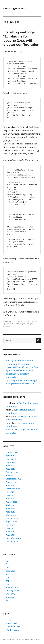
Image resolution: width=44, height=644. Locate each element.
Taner (9, 430)
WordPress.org (13, 630)
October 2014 (12, 472)
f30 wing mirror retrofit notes (20, 364)
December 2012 (13, 489)
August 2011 (11, 502)
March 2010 (11, 515)
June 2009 (11, 528)
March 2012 (11, 499)
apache (6, 324)
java (8, 574)
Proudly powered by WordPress (29, 639)
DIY (7, 568)
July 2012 (10, 492)
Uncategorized (13, 591)
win (7, 601)
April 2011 (10, 505)
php (8, 581)
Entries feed (11, 623)
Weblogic (22, 321)
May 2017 (10, 466)
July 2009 (10, 525)
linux (15, 321)
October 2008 (12, 542)
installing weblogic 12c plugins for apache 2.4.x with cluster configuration (21, 38)
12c (29, 321)
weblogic (29, 324)
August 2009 (12, 522)
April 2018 (10, 456)
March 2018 (11, 459)
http (17, 324)
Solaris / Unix (12, 587)
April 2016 (10, 469)
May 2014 (10, 475)
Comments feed (13, 627)
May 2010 (10, 509)
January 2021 (12, 452)
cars (8, 561)
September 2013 (13, 479)
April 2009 (11, 535)
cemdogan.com (14, 8)
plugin (22, 324)
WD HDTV (10, 594)
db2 (8, 564)
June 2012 (10, 495)
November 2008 (13, 538)
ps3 (7, 584)
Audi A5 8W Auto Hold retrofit (20, 361)
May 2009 (10, 532)
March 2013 (11, 485)
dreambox (11, 571)
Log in (9, 620)
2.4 (32, 321)
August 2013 (11, 482)
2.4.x (35, 321)
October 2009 (12, 518)
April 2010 (10, 512)
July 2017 (10, 462)
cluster (12, 324)
